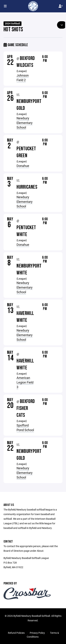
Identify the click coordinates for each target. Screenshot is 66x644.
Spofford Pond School (25, 428)
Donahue (23, 166)
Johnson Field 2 (23, 78)
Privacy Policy (37, 633)
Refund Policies (16, 633)
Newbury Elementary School (25, 123)
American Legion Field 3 (25, 382)
